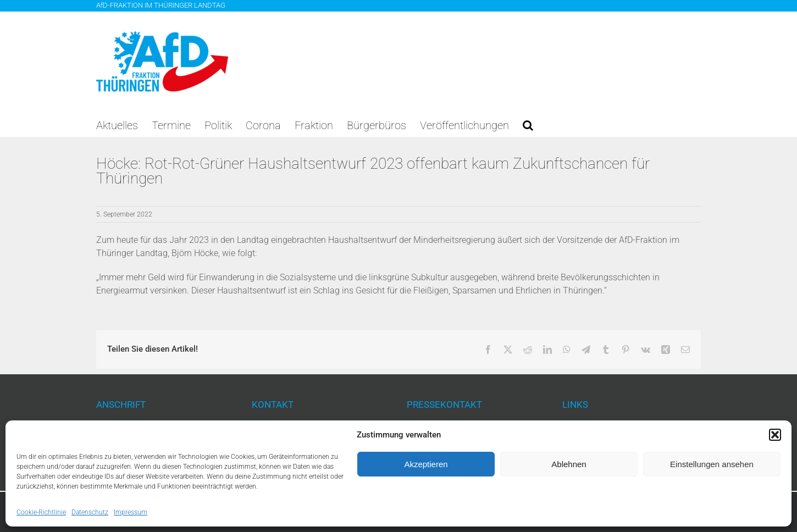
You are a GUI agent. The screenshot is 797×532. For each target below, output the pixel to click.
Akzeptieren (426, 464)
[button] (775, 435)
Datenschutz (90, 512)
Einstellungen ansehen (712, 464)
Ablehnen (569, 464)
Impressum (131, 512)
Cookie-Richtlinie (41, 512)
